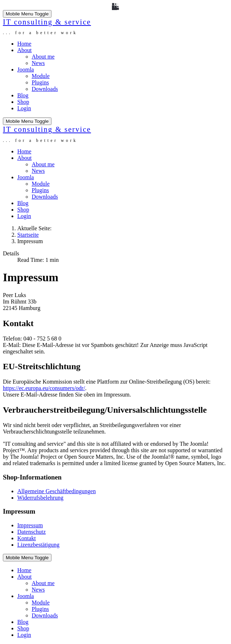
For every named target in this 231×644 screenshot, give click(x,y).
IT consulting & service (47, 22)
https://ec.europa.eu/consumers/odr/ (44, 388)
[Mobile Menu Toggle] (27, 14)
